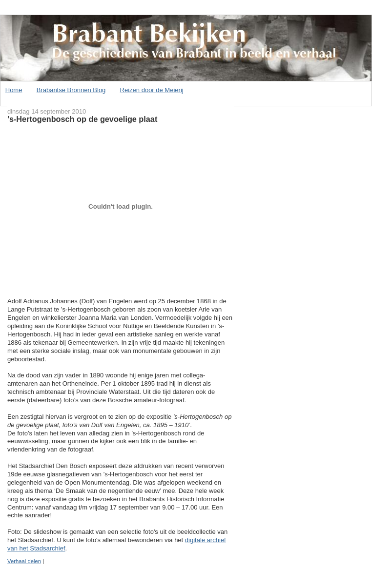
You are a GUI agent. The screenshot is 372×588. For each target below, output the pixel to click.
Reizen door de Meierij (152, 90)
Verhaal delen (24, 561)
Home (14, 90)
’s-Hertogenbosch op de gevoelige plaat (82, 119)
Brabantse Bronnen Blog (71, 90)
